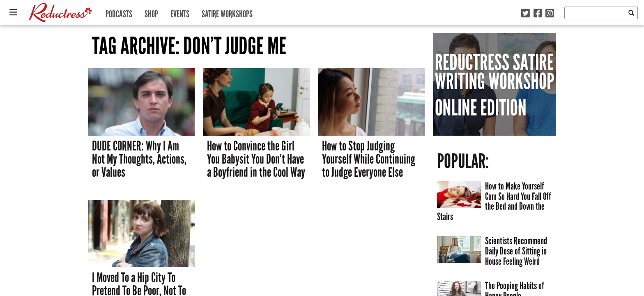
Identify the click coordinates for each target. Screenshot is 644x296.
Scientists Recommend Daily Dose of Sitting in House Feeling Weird (516, 251)
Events (180, 12)
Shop (151, 12)
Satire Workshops (227, 12)
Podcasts (119, 12)
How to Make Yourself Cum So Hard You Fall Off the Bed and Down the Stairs (494, 201)
